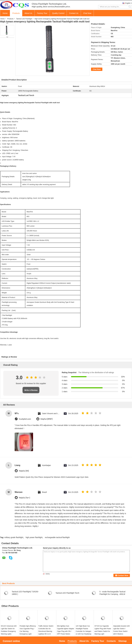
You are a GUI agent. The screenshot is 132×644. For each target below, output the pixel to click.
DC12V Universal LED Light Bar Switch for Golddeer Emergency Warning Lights (9, 630)
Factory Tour (42, 13)
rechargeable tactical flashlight (57, 537)
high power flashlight (34, 537)
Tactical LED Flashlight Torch (67, 593)
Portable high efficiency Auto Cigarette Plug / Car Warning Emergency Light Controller (28, 631)
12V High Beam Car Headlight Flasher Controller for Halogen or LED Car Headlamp (84, 630)
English (128, 3)
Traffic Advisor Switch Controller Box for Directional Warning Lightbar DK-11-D (46, 630)
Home (5, 13)
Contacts (111, 641)
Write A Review (31, 390)
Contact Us (74, 13)
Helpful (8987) (47, 419)
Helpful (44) (24, 471)
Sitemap (123, 641)
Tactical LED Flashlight (24, 19)
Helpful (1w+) (24, 498)
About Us (28, 13)
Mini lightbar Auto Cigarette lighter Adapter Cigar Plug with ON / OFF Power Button (66, 630)
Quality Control (58, 13)
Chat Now (87, 13)
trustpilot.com (25, 419)
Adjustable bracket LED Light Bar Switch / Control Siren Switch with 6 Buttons (121, 630)
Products (16, 13)
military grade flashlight (14, 537)
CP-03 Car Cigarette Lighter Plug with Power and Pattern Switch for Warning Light (103, 630)
